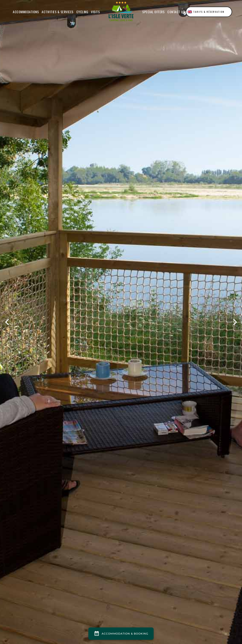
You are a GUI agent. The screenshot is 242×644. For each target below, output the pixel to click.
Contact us (176, 12)
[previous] (8, 322)
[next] (234, 322)
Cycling (82, 12)
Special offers (153, 12)
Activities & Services (58, 12)
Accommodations (26, 12)
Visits (95, 12)
